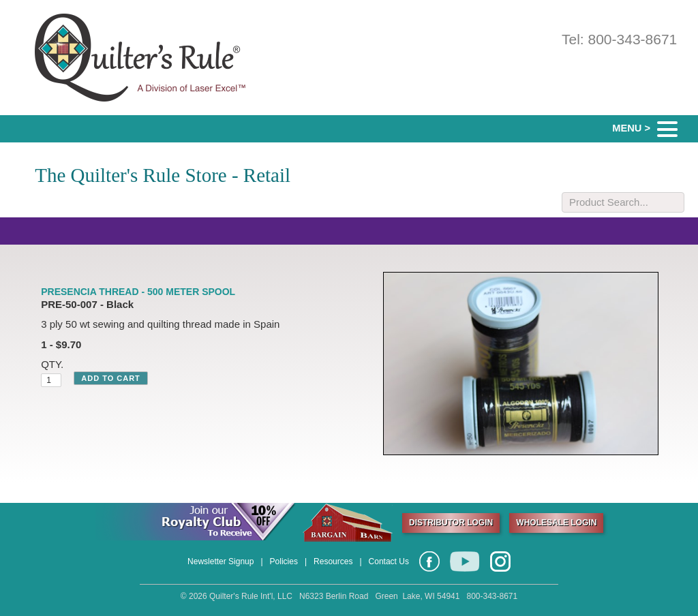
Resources (333, 561)
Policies (284, 561)
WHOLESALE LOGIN (556, 523)
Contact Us (389, 561)
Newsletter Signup (221, 561)
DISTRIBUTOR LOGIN (451, 523)
